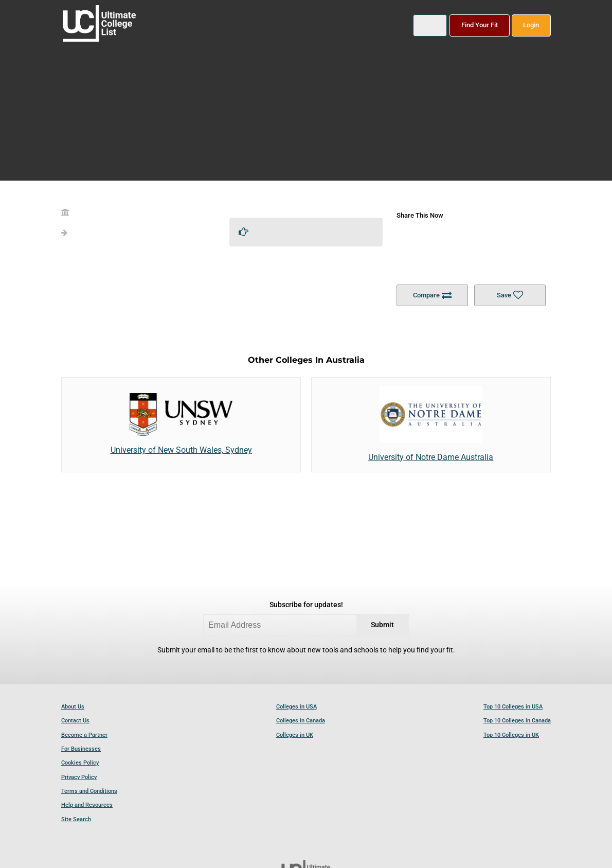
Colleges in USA (296, 707)
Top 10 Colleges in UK (511, 735)
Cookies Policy (80, 763)
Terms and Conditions (89, 791)
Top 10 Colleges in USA (513, 707)
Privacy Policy (79, 777)
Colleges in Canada (301, 721)
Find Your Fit (480, 25)
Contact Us (75, 721)
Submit (382, 625)
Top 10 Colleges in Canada (517, 721)
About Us (73, 707)
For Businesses (81, 749)
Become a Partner (84, 735)
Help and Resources (87, 805)
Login (531, 25)
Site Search (76, 819)
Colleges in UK (295, 735)
